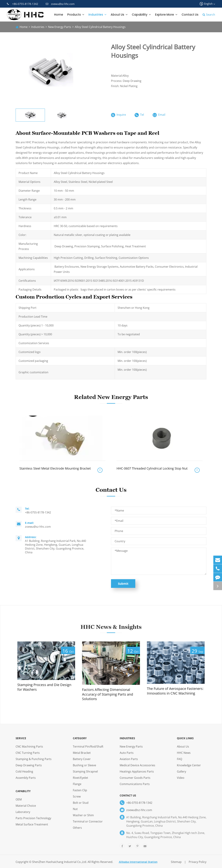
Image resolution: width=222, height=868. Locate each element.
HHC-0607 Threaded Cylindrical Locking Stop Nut (152, 468)
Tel (139, 115)
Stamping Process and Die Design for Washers (44, 687)
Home (59, 15)
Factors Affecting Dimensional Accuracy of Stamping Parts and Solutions (108, 694)
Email (159, 115)
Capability (141, 15)
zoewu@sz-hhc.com (60, 4)
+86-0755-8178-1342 (23, 4)
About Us (119, 15)
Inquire (118, 115)
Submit (123, 584)
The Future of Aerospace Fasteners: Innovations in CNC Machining (175, 691)
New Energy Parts (60, 27)
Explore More (166, 15)
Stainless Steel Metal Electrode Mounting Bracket (55, 468)
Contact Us (190, 15)
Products (76, 15)
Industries (97, 15)
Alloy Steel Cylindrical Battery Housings (100, 27)
